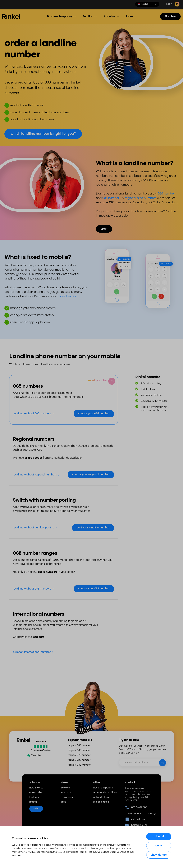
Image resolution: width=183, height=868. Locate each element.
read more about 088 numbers (33, 589)
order (36, 809)
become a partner (104, 788)
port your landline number (93, 528)
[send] (161, 763)
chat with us (135, 819)
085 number (166, 194)
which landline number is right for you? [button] (43, 134)
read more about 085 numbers (33, 414)
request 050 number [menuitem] (79, 765)
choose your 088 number (94, 589)
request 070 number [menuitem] (79, 755)
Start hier (170, 16)
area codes (36, 793)
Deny (159, 846)
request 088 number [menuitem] (79, 750)
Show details (159, 855)
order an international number (33, 652)
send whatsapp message (141, 813)
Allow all (159, 836)
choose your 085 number (94, 414)
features (34, 797)
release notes (101, 802)
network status (102, 797)
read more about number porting (35, 528)
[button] (147, 4)
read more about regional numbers (36, 475)
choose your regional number (91, 475)
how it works (68, 296)
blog (64, 802)
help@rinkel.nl (136, 825)
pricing (33, 802)
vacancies (67, 797)
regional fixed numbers (141, 198)
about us (66, 793)
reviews (66, 788)
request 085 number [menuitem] (79, 745)
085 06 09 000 (136, 807)
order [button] (104, 229)
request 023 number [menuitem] (79, 760)
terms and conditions (105, 793)
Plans (130, 16)
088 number (111, 198)
